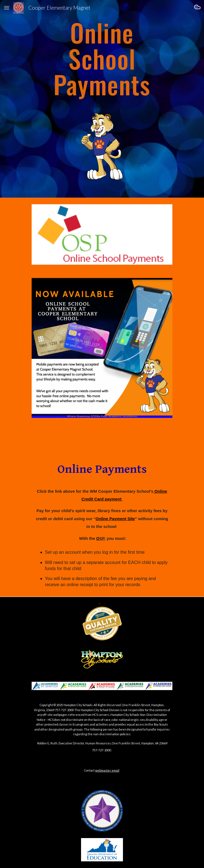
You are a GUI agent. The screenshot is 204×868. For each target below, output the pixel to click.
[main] (102, 59)
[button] (7, 8)
